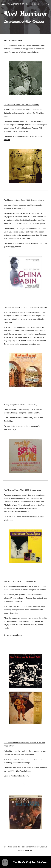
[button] (3, 4)
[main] (26, 17)
